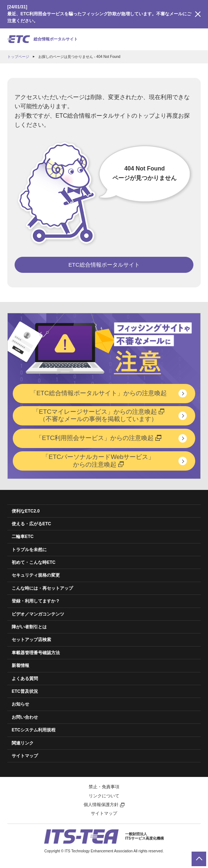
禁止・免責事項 (104, 787)
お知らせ (20, 704)
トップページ (18, 57)
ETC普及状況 (25, 691)
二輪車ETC (23, 537)
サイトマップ (25, 756)
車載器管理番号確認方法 (36, 653)
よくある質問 (25, 679)
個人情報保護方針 (104, 805)
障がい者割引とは (29, 627)
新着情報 (20, 665)
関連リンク (23, 743)
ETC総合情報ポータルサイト (104, 265)
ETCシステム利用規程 (34, 730)
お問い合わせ (25, 717)
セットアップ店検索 (31, 640)
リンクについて (104, 796)
